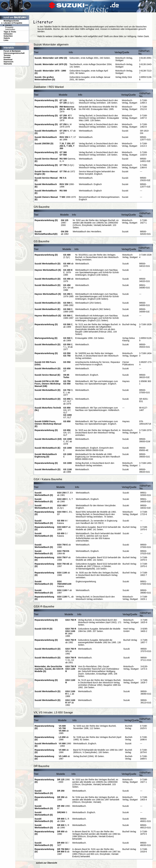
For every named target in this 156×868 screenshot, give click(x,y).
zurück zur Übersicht (46, 863)
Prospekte (9, 27)
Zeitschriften (10, 29)
